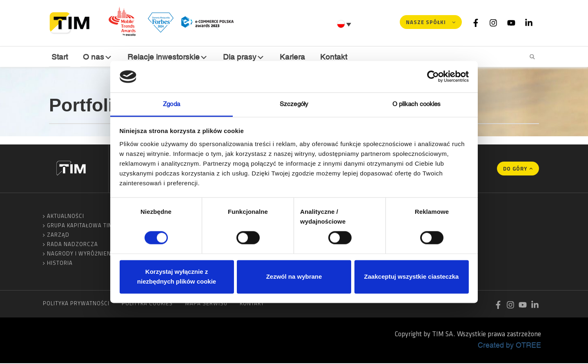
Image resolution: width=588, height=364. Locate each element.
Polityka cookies (147, 304)
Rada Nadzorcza (72, 245)
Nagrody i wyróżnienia (82, 254)
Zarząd (58, 235)
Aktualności (66, 217)
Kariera (289, 57)
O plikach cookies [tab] (417, 104)
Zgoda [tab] (171, 104)
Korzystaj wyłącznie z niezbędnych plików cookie (177, 276)
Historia (60, 264)
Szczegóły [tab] (294, 104)
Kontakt (329, 57)
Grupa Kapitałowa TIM (80, 226)
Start (59, 57)
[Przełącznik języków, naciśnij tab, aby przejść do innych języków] (345, 24)
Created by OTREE (509, 346)
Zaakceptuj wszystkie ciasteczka (412, 276)
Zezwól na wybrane (294, 276)
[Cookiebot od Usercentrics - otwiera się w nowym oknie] (433, 77)
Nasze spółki (426, 22)
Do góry (515, 169)
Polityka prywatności (76, 304)
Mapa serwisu (206, 304)
